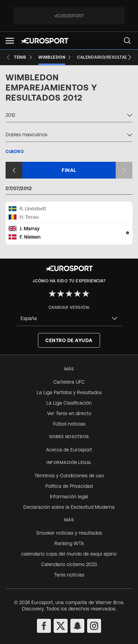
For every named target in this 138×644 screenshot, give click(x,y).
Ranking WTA (69, 543)
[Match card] (69, 223)
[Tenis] (23, 57)
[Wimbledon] (55, 57)
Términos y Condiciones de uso (69, 476)
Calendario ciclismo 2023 (69, 564)
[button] (10, 41)
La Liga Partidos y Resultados (69, 392)
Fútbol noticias (69, 424)
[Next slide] (130, 57)
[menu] (127, 41)
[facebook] (44, 626)
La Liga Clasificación (69, 403)
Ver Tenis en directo (69, 413)
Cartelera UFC (69, 382)
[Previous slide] (8, 57)
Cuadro (15, 152)
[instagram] (94, 626)
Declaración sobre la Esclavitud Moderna (69, 507)
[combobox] (69, 116)
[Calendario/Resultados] (106, 57)
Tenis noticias (69, 575)
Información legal (69, 497)
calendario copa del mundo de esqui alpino (69, 554)
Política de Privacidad (69, 486)
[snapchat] (77, 626)
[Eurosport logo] (45, 41)
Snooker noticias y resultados (69, 533)
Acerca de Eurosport (69, 450)
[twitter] (61, 626)
